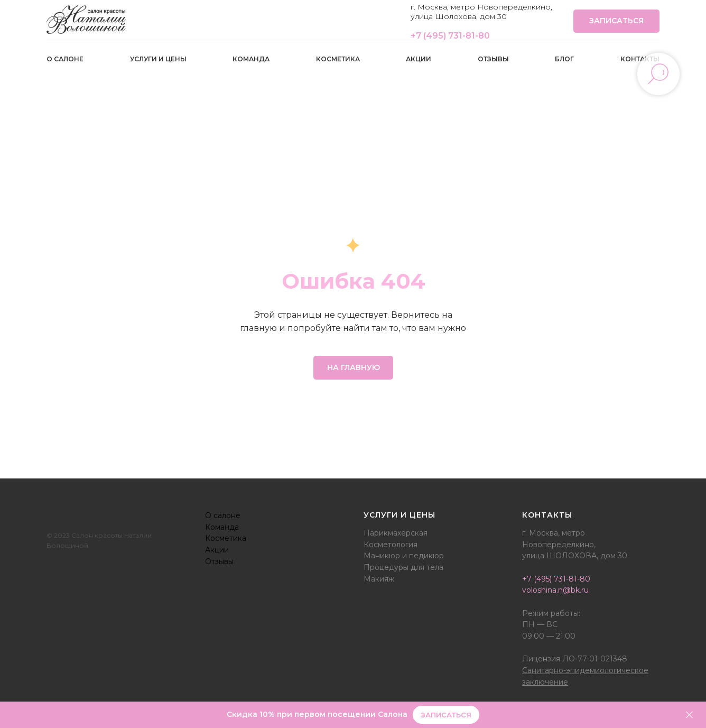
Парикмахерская (396, 533)
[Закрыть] (689, 715)
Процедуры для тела (403, 567)
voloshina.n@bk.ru (555, 590)
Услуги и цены (158, 59)
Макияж (379, 579)
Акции (419, 59)
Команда (251, 59)
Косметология (391, 545)
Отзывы (493, 59)
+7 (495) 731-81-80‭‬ (450, 36)
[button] (446, 715)
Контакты (640, 59)
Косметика (338, 59)
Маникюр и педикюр (404, 556)
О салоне (65, 59)
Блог (564, 59)
